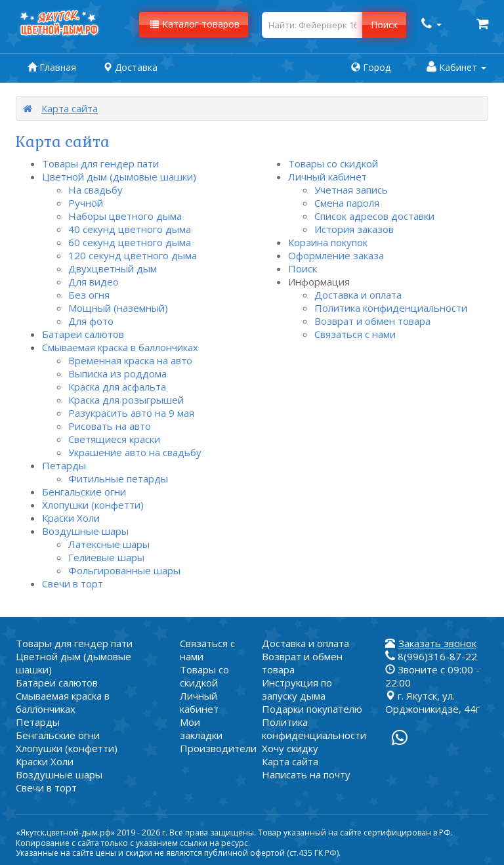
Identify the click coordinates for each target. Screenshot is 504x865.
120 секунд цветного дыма (133, 255)
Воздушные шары (85, 531)
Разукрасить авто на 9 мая (131, 413)
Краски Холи (71, 518)
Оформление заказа (336, 255)
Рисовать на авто (110, 426)
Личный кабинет (327, 177)
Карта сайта (70, 108)
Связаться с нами (355, 334)
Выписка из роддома (117, 373)
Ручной (86, 203)
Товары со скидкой (333, 163)
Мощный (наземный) (118, 308)
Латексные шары (109, 544)
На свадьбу (95, 190)
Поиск (303, 268)
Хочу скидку (290, 748)
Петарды (64, 465)
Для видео (94, 282)
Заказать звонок (437, 643)
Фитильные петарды (118, 478)
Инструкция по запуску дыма (297, 689)
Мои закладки (201, 728)
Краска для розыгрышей (126, 400)
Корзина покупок (328, 242)
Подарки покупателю (312, 709)
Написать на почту (306, 774)
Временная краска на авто (130, 360)
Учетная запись (351, 190)
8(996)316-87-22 (431, 656)
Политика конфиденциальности (391, 308)
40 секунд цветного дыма (130, 229)
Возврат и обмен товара (372, 321)
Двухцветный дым (113, 268)
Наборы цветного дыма (125, 216)
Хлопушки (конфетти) (93, 505)
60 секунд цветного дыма (130, 242)
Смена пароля (347, 203)
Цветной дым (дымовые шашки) (119, 177)
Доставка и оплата (358, 295)
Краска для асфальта (117, 387)
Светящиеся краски (114, 439)
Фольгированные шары (124, 570)
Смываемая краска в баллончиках (120, 347)
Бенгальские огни (84, 492)
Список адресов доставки (374, 216)
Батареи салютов (83, 334)
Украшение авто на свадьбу (135, 452)
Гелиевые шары (106, 557)
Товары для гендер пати (100, 163)
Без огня (89, 295)
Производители (218, 748)
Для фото (91, 321)
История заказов (354, 229)
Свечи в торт (73, 583)
